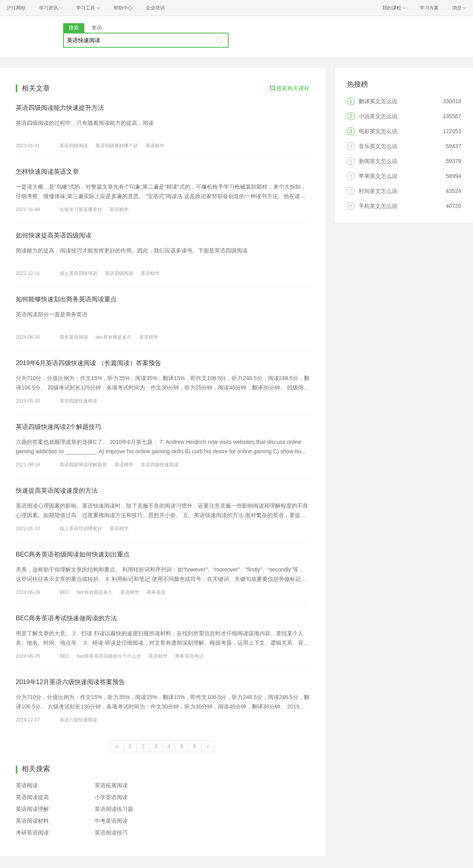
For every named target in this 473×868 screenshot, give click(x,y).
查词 (97, 28)
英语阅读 (27, 785)
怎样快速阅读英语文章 (47, 172)
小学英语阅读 (111, 797)
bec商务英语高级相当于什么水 (109, 656)
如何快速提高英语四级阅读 (54, 235)
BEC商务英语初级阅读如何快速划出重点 (73, 554)
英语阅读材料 (32, 821)
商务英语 (156, 592)
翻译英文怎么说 (378, 101)
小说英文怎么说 (378, 116)
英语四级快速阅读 (78, 401)
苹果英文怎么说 (378, 176)
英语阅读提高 (32, 797)
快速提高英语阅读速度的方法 (57, 491)
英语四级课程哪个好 (117, 146)
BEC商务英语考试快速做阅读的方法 (66, 618)
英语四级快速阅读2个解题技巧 (59, 427)
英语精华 (155, 146)
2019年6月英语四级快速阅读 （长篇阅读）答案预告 (88, 363)
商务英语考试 (189, 656)
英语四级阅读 (74, 146)
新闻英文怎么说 (378, 161)
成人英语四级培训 (78, 273)
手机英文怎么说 (378, 206)
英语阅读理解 (32, 809)
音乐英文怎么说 (378, 146)
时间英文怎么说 (378, 191)
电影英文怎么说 (378, 131)
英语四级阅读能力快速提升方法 (60, 108)
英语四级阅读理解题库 (83, 465)
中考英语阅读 (111, 821)
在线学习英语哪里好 (81, 210)
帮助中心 (123, 8)
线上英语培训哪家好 (81, 529)
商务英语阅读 (74, 337)
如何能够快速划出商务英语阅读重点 (66, 299)
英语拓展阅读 (111, 785)
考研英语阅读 (32, 833)
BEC (64, 592)
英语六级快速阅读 (78, 720)
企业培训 (155, 8)
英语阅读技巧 (111, 833)
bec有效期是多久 (113, 337)
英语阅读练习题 (114, 809)
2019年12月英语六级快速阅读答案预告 (70, 682)
